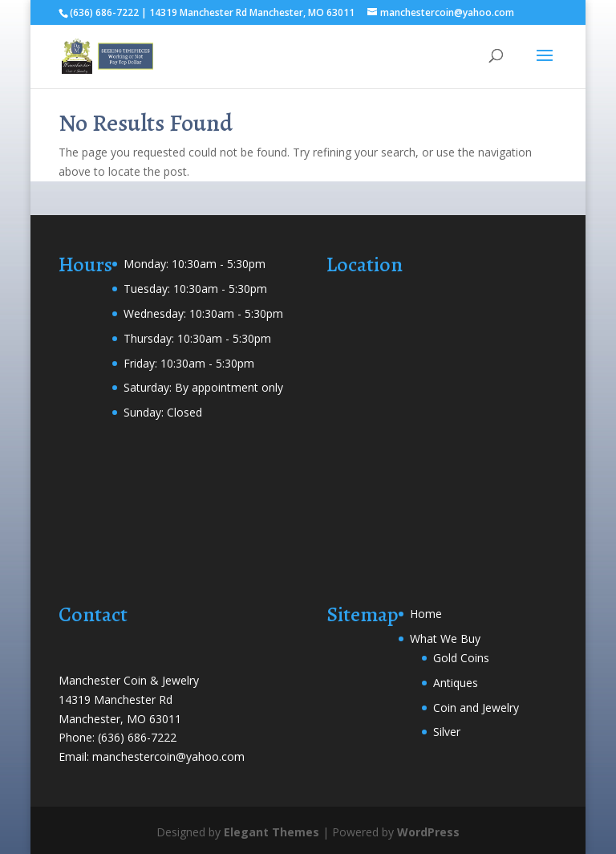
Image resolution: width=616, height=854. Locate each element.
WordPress (428, 832)
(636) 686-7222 (137, 737)
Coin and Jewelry (476, 708)
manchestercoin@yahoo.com (168, 756)
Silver (447, 732)
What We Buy (445, 638)
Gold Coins (461, 658)
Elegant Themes (272, 832)
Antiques (456, 683)
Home (426, 614)
